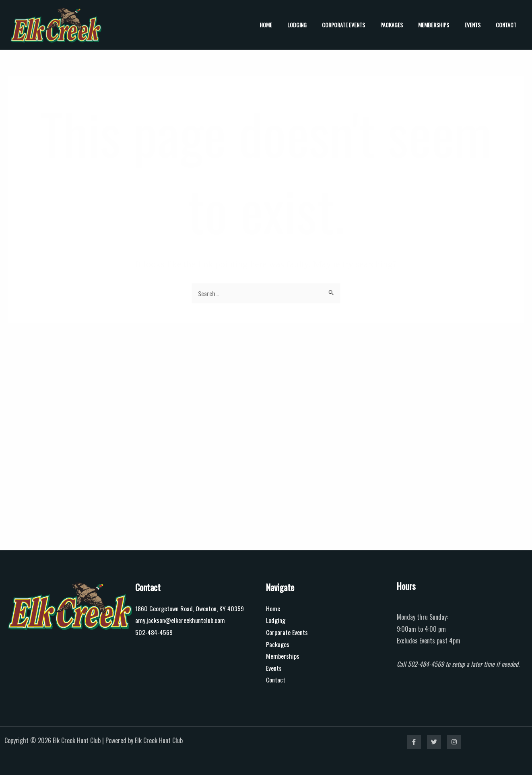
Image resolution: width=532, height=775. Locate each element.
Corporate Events (362, 25)
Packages (406, 25)
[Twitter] (434, 742)
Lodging (319, 25)
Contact (508, 25)
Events (478, 25)
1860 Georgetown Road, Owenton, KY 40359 (190, 608)
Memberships (444, 25)
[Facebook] (414, 742)
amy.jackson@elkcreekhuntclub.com (180, 620)
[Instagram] (454, 742)
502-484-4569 (155, 632)
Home (292, 25)
